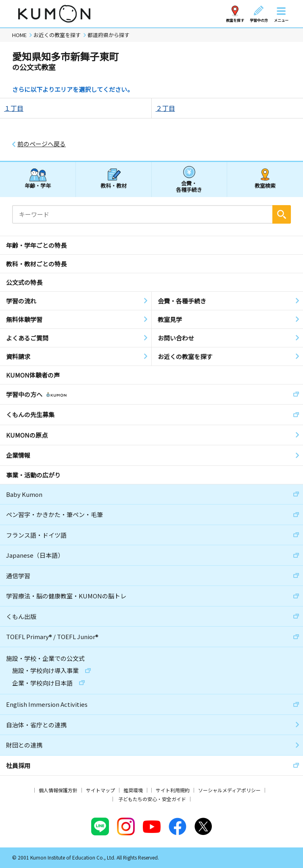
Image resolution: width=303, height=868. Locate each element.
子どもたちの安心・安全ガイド (152, 799)
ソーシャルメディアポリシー (229, 790)
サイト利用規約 (173, 790)
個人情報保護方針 (58, 790)
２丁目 (165, 108)
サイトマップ (100, 790)
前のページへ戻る (42, 144)
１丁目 (14, 108)
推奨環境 (133, 790)
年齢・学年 (38, 186)
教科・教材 (114, 186)
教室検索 (265, 186)
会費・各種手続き (189, 186)
